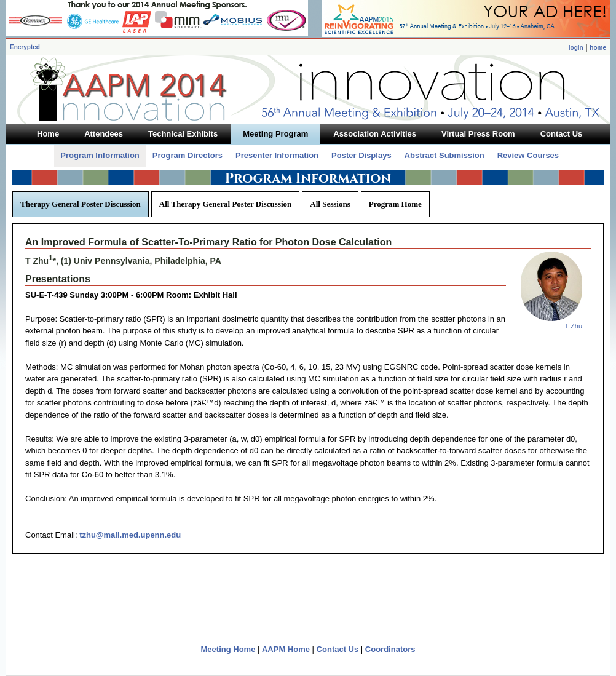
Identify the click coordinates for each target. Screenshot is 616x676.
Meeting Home (228, 649)
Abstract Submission (444, 155)
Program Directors (188, 155)
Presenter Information (277, 155)
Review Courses (528, 155)
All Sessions (330, 204)
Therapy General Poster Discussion (81, 204)
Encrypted (25, 47)
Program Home (395, 204)
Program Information (100, 155)
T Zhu (573, 326)
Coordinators (390, 649)
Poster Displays (361, 155)
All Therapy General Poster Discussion (225, 204)
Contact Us (338, 649)
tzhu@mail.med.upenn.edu (130, 535)
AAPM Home (286, 649)
